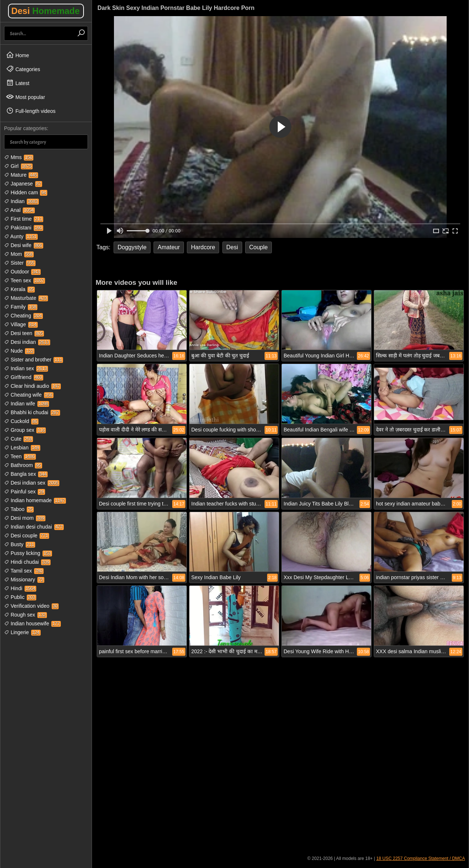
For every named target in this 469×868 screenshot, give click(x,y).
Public (20, 597)
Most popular (25, 97)
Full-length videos (31, 111)
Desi (46, 11)
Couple (258, 247)
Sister (20, 263)
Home (17, 55)
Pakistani (24, 228)
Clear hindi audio (32, 386)
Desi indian (27, 342)
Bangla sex (26, 474)
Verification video (31, 606)
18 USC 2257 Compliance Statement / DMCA (421, 858)
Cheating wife (29, 395)
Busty (20, 544)
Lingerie (22, 632)
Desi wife (24, 245)
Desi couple (27, 536)
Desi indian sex (32, 483)
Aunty (21, 236)
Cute (19, 439)
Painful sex (25, 492)
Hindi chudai (27, 562)
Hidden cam (26, 192)
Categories (23, 69)
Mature (21, 175)
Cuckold (21, 421)
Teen (20, 456)
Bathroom (23, 465)
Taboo (19, 509)
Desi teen (24, 333)
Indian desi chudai (34, 527)
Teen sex (25, 280)
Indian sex (26, 368)
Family (21, 307)
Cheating (23, 316)
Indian (21, 201)
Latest (18, 83)
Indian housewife (32, 624)
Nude (19, 351)
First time (24, 219)
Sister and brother (34, 360)
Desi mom (25, 518)
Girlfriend (24, 377)
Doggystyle (132, 247)
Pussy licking (28, 553)
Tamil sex (24, 571)
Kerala (19, 289)
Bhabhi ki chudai (32, 412)
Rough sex (25, 615)
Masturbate (26, 298)
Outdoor (22, 272)
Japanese (23, 184)
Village (21, 324)
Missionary (24, 580)
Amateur (169, 247)
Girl (18, 166)
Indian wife (27, 404)
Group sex (25, 430)
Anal (19, 210)
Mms (19, 157)
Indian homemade (35, 500)
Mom (19, 254)
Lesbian (22, 448)
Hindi (20, 588)
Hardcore (203, 247)
